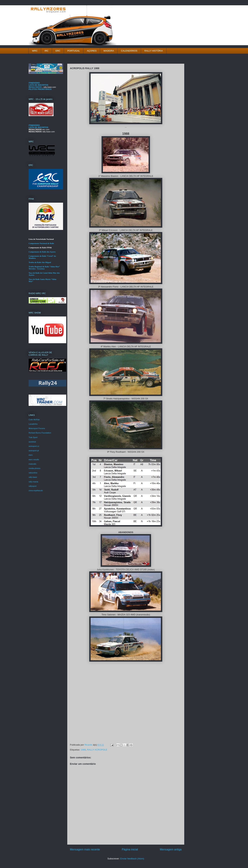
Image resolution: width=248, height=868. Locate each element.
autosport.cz (34, 446)
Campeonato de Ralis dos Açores (42, 252)
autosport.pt (34, 451)
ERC (58, 51)
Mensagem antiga (171, 849)
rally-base (33, 477)
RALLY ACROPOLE (97, 750)
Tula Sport (33, 437)
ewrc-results (34, 460)
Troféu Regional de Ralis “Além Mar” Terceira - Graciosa (44, 268)
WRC (35, 51)
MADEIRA (109, 51)
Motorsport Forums (37, 428)
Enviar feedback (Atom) (132, 859)
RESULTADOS (35, 87)
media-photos (35, 468)
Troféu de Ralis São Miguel (40, 262)
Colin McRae (34, 420)
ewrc (31, 455)
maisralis (32, 464)
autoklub (32, 442)
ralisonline (33, 473)
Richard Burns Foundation (40, 433)
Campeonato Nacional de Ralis (41, 243)
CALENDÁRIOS (129, 51)
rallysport (33, 486)
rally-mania (33, 482)
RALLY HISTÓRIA (154, 51)
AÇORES (92, 51)
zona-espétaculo (36, 490)
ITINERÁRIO (34, 83)
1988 (83, 750)
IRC (47, 51)
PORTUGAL (74, 51)
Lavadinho (33, 424)
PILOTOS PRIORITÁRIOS (40, 89)
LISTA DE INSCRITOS (38, 85)
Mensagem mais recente (85, 849)
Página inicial (130, 849)
